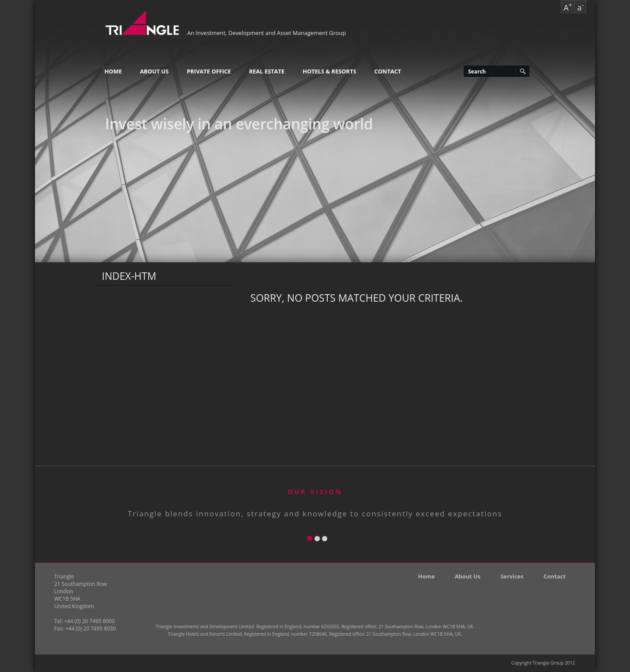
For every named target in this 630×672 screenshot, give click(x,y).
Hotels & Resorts (329, 71)
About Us (154, 71)
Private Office (209, 71)
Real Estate (267, 71)
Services (512, 576)
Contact (388, 71)
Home (113, 71)
